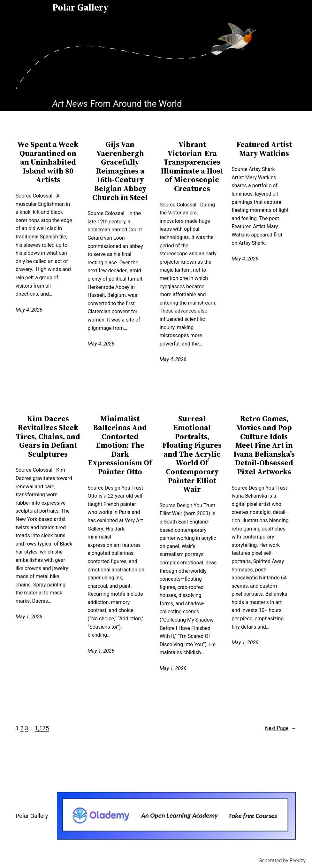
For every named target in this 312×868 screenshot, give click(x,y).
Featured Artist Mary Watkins (264, 149)
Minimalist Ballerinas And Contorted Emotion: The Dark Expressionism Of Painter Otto (120, 445)
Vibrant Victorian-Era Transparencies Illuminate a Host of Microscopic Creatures (192, 167)
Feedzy (298, 860)
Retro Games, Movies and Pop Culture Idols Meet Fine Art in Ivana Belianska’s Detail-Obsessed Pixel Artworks (264, 445)
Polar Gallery (32, 816)
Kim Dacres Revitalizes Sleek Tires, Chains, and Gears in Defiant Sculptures (48, 436)
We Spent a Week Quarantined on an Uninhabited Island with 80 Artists (48, 162)
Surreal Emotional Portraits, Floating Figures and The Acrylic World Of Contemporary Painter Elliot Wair (192, 454)
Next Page (281, 728)
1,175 (42, 728)
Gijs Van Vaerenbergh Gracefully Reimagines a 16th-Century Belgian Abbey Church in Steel (120, 171)
